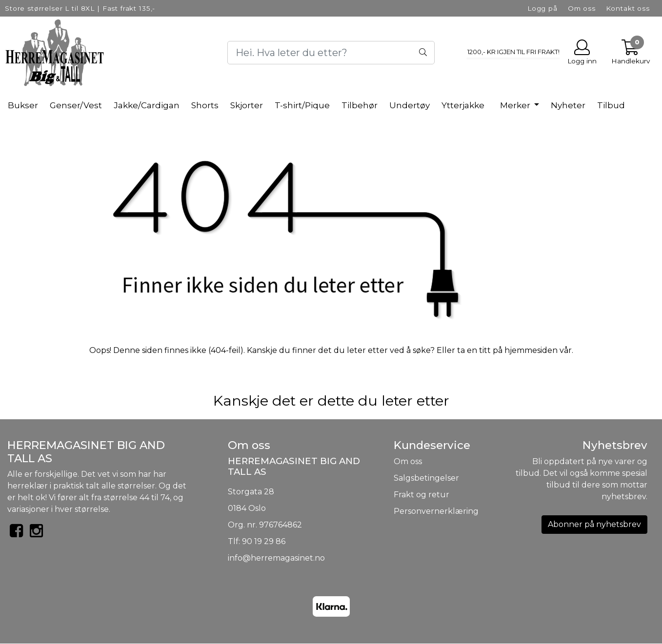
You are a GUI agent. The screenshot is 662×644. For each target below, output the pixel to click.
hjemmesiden (531, 350)
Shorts (205, 105)
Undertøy (410, 105)
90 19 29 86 (264, 541)
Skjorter (247, 105)
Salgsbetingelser (426, 478)
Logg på (542, 8)
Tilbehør (360, 105)
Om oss (582, 8)
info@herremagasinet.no (276, 558)
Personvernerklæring (436, 511)
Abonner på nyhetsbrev (594, 524)
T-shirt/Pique (302, 105)
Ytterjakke (463, 105)
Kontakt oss (628, 8)
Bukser (23, 105)
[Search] (331, 53)
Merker (516, 105)
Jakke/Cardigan (147, 105)
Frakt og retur (421, 495)
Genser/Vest (76, 105)
